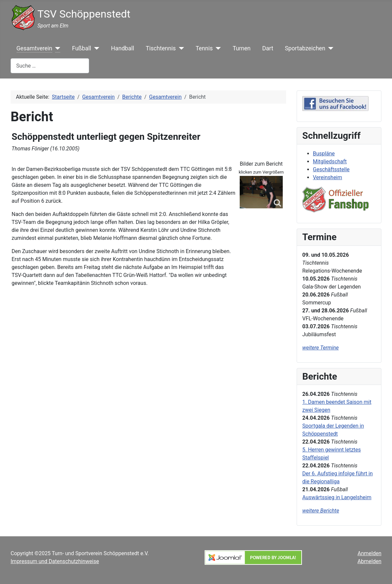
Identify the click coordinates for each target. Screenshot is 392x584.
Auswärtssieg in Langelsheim (337, 497)
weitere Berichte (321, 511)
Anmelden (369, 553)
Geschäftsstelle (331, 169)
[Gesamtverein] (56, 48)
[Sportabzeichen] (329, 48)
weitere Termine (320, 348)
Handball (122, 48)
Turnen (242, 48)
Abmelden (369, 561)
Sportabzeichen (305, 48)
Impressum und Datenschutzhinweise (55, 561)
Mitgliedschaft (330, 161)
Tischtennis (161, 48)
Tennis (204, 48)
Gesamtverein (34, 48)
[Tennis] (217, 48)
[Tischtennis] (180, 48)
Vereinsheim (327, 177)
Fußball (82, 48)
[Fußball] (95, 48)
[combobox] (50, 66)
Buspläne (324, 154)
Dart (268, 48)
